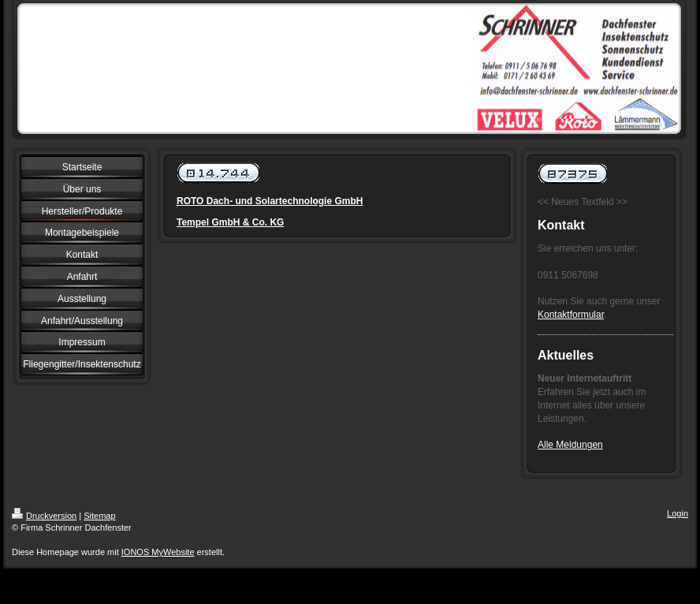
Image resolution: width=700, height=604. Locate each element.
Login (678, 513)
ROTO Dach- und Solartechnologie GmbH (270, 201)
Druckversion (44, 516)
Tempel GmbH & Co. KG (230, 222)
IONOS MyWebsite (158, 552)
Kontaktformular (571, 315)
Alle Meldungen (570, 445)
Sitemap (99, 516)
